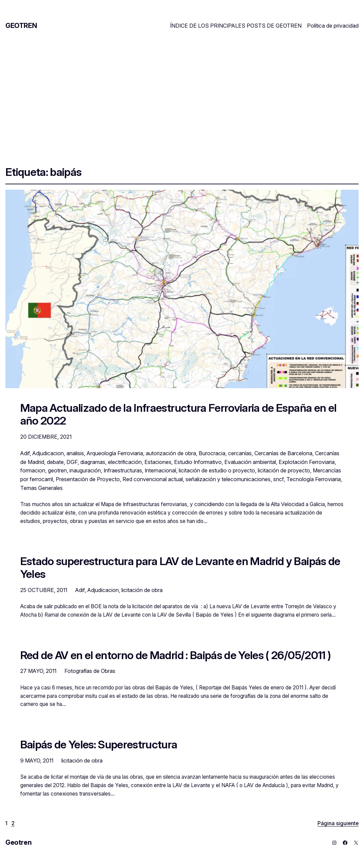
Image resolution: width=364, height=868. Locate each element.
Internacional (160, 470)
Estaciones (158, 462)
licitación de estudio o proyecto (217, 470)
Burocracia (212, 453)
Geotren (21, 26)
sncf (278, 479)
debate (55, 462)
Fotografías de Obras (90, 671)
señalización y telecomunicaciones (228, 479)
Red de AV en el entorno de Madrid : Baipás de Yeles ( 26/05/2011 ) (176, 655)
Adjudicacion (48, 453)
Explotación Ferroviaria (307, 462)
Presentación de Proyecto (88, 479)
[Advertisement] (182, 94)
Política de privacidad (333, 26)
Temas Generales (41, 488)
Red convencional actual (153, 479)
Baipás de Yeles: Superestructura (99, 745)
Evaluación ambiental (250, 462)
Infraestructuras (123, 470)
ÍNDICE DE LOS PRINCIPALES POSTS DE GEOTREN (236, 26)
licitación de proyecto (284, 470)
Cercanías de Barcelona (283, 453)
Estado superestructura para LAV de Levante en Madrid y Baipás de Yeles (180, 568)
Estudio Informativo (198, 462)
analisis (75, 453)
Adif (25, 453)
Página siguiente (338, 823)
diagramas (93, 462)
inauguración (85, 470)
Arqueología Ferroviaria (115, 453)
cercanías (240, 453)
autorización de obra (171, 453)
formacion (33, 470)
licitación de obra (142, 590)
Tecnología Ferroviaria (314, 479)
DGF (72, 462)
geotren (57, 470)
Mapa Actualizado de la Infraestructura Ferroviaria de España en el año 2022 (178, 414)
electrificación (125, 462)
